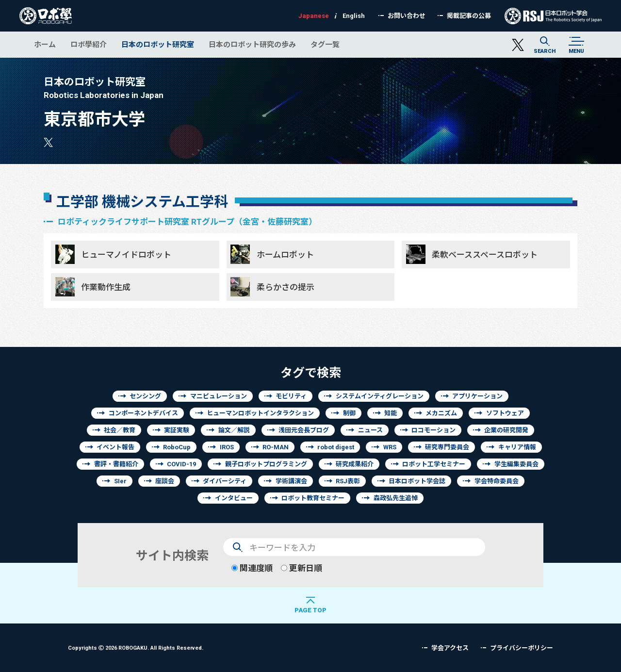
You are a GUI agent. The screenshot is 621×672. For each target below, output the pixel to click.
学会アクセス (450, 648)
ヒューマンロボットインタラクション (260, 413)
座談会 (165, 481)
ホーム (45, 44)
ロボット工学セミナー (434, 464)
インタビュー (234, 498)
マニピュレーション (219, 396)
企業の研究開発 (506, 430)
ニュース (370, 430)
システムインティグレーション (380, 396)
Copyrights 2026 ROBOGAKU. (136, 647)
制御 (349, 413)
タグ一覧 (325, 44)
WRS (390, 447)
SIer (120, 481)
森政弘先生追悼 (396, 498)
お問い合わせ (407, 16)
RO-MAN (276, 447)
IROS (227, 447)
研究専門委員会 (447, 447)
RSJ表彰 (348, 481)
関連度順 (252, 568)
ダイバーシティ (225, 481)
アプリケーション (477, 396)
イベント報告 (115, 447)
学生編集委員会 (516, 464)
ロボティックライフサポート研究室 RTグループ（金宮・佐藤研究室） (187, 221)
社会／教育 (120, 430)
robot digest (336, 447)
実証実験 (177, 430)
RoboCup (177, 447)
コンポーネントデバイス (143, 413)
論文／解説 (234, 430)
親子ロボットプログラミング (266, 464)
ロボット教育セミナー (313, 498)
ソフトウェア (505, 413)
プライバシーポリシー (522, 648)
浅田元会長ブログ (304, 430)
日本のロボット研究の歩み (252, 44)
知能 (391, 413)
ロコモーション (433, 430)
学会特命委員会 (497, 481)
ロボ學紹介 (89, 44)
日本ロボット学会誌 (417, 481)
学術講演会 (291, 481)
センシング (145, 396)
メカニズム (441, 413)
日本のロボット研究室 (158, 44)
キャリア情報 (517, 447)
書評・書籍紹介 (116, 464)
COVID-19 (181, 464)
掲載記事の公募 (469, 16)
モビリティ (291, 396)
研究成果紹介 (355, 464)
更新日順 (302, 568)
